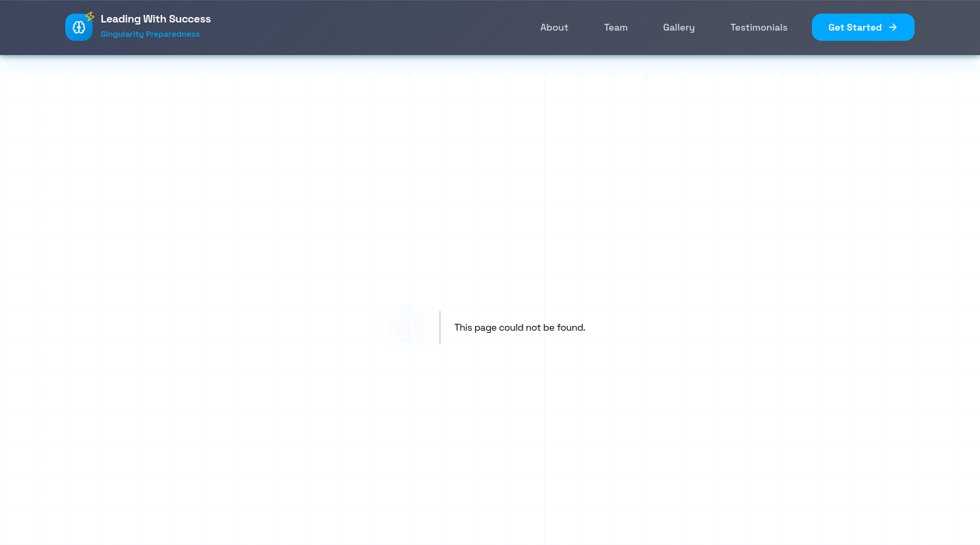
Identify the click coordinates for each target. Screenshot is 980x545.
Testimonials (759, 27)
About (554, 27)
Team (616, 27)
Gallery (680, 27)
